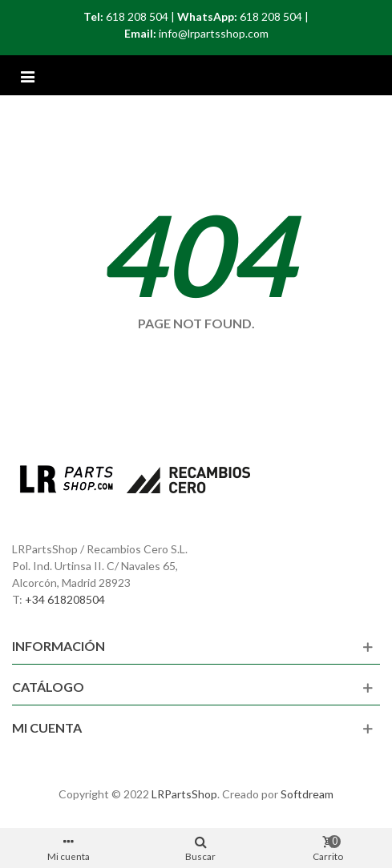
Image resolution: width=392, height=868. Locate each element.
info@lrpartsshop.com (214, 33)
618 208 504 (137, 16)
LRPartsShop (184, 794)
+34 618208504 (65, 599)
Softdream (307, 794)
